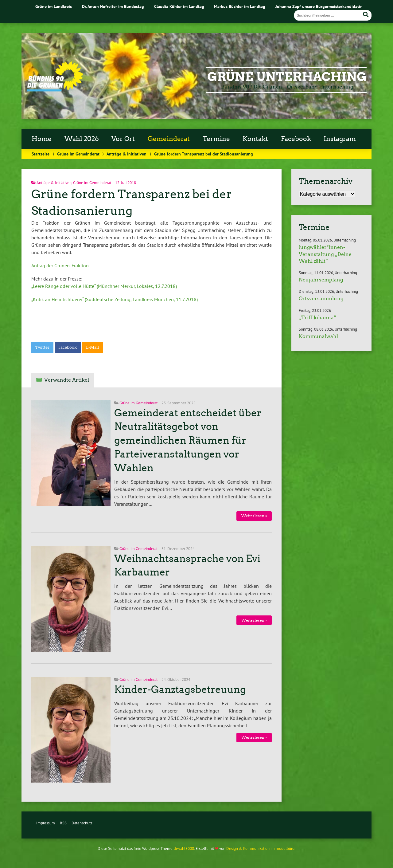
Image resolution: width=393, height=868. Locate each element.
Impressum (46, 823)
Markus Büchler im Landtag (240, 6)
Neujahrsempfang (321, 280)
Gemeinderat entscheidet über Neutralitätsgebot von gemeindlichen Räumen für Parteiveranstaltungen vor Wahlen (188, 440)
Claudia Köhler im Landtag (179, 6)
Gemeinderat (169, 139)
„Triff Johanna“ (317, 318)
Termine (216, 139)
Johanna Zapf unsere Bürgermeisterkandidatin (319, 6)
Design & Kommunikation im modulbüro (260, 848)
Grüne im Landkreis (54, 6)
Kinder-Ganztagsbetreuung (180, 689)
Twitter (42, 347)
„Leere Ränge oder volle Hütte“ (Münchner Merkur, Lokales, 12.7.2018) (104, 286)
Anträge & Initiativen (126, 154)
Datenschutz (82, 823)
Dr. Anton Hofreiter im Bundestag (113, 6)
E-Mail (92, 347)
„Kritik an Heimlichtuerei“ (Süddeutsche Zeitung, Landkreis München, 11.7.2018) (115, 299)
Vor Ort (123, 139)
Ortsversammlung (321, 298)
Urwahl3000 (184, 848)
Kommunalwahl (318, 336)
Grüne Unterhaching (287, 77)
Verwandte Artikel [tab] (67, 380)
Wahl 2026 (82, 139)
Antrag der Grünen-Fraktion (60, 265)
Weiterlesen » (254, 516)
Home (42, 139)
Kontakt (255, 139)
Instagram (340, 139)
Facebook (296, 139)
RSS (63, 823)
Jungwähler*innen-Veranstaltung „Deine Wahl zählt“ (325, 254)
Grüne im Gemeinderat (78, 154)
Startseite (41, 154)
